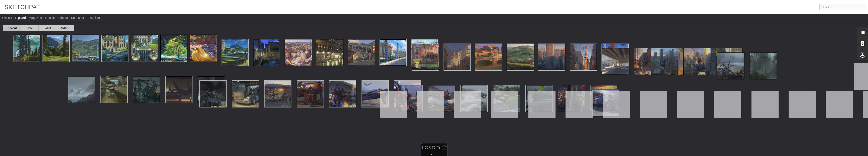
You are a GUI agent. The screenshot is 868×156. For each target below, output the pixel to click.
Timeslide (93, 18)
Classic (7, 18)
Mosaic (50, 18)
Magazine (35, 18)
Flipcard (20, 18)
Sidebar (63, 18)
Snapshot (78, 18)
